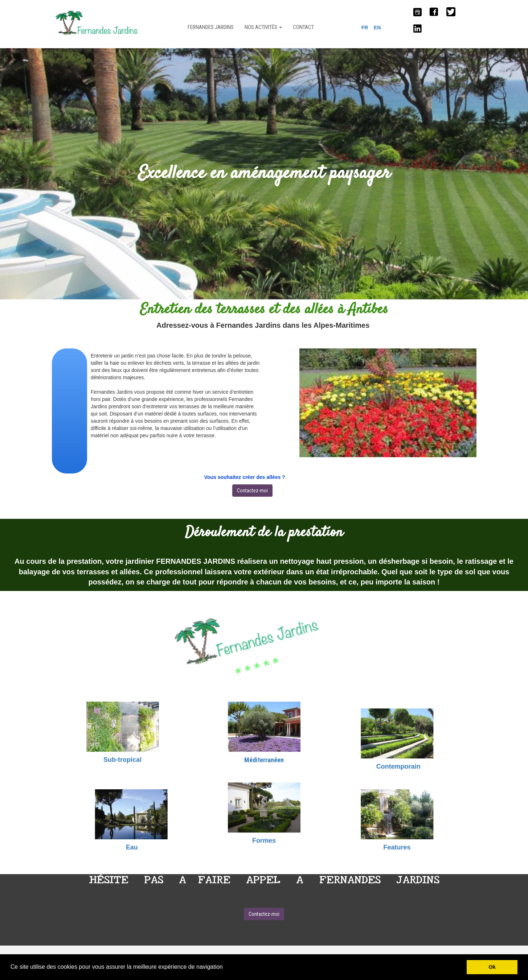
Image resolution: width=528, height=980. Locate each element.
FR (365, 28)
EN (377, 28)
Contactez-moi (252, 491)
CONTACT (303, 27)
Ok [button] (492, 967)
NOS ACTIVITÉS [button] (263, 27)
